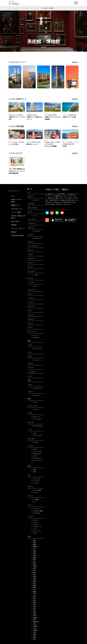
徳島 (34, 540)
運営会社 (14, 232)
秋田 (34, 553)
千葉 (34, 594)
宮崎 (34, 555)
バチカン (35, 524)
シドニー (35, 410)
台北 (34, 472)
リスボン (36, 8)
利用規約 (14, 225)
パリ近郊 (35, 500)
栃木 (34, 598)
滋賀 (34, 577)
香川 (34, 583)
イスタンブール (37, 388)
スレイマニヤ (36, 349)
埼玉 (34, 570)
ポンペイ (35, 522)
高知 (34, 551)
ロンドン (35, 492)
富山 (34, 562)
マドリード (36, 509)
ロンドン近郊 (36, 490)
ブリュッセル (36, 419)
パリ (34, 502)
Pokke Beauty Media (17, 235)
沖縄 (34, 587)
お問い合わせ (15, 221)
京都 (34, 628)
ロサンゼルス (36, 454)
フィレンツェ (36, 531)
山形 (34, 568)
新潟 (34, 611)
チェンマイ (36, 479)
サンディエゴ (36, 458)
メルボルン (36, 337)
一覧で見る (74, 62)
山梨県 (34, 630)
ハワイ (34, 456)
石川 (34, 605)
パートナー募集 (16, 212)
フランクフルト (37, 435)
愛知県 (34, 618)
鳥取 (34, 545)
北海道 (34, 626)
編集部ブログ (15, 205)
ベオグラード (36, 238)
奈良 (34, 609)
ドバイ (34, 216)
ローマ (34, 533)
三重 (34, 633)
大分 (34, 590)
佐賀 (34, 542)
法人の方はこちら (17, 209)
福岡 (34, 585)
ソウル (34, 402)
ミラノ (34, 529)
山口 (34, 549)
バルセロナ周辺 (37, 511)
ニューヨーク (36, 452)
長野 (34, 615)
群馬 (34, 620)
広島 (34, 607)
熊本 (34, 564)
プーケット (36, 481)
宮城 (34, 579)
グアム (34, 450)
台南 (34, 470)
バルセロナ (36, 513)
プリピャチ (36, 231)
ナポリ (34, 520)
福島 (34, 557)
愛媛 (34, 592)
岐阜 (34, 572)
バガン (34, 286)
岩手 (34, 575)
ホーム (11, 8)
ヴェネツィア (36, 527)
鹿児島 (34, 547)
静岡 (34, 603)
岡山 (34, 600)
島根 (34, 637)
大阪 (34, 624)
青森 (34, 581)
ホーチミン (36, 395)
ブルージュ (36, 417)
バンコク (35, 483)
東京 (34, 639)
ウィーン (35, 335)
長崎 (34, 635)
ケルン (34, 433)
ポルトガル (26, 8)
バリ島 (34, 275)
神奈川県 (35, 622)
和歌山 (34, 566)
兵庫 (34, 596)
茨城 (34, 613)
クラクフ (35, 200)
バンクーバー (36, 360)
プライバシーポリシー (18, 228)
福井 (34, 560)
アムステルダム (37, 426)
